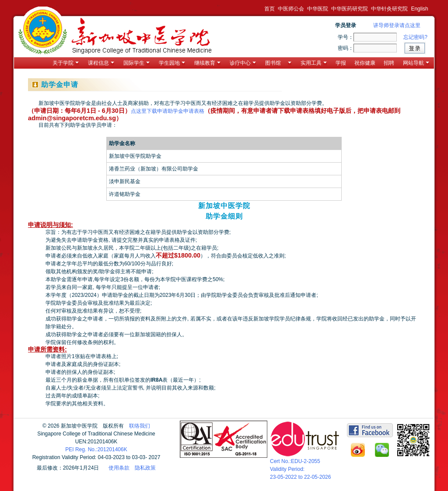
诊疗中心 (243, 63)
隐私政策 (145, 468)
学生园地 (172, 63)
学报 (341, 63)
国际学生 (136, 63)
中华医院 (318, 9)
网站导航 (416, 63)
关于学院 (66, 63)
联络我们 (140, 426)
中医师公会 (291, 9)
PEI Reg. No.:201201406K (96, 449)
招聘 (389, 63)
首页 (269, 9)
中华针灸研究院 (389, 9)
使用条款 (119, 468)
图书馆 (278, 63)
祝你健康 (365, 63)
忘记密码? (415, 37)
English (419, 9)
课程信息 (101, 63)
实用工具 (314, 63)
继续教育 (207, 63)
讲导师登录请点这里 (397, 25)
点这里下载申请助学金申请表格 (168, 111)
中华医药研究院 (350, 9)
